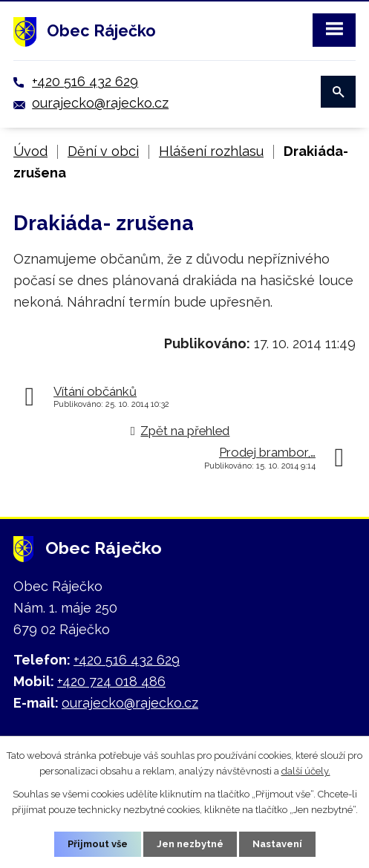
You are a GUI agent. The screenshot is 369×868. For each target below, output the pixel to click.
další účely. (306, 771)
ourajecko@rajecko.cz (100, 103)
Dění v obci (103, 151)
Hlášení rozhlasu (211, 151)
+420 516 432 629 (85, 81)
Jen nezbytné (190, 844)
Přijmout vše (98, 844)
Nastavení (277, 844)
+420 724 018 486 (111, 681)
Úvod (30, 151)
